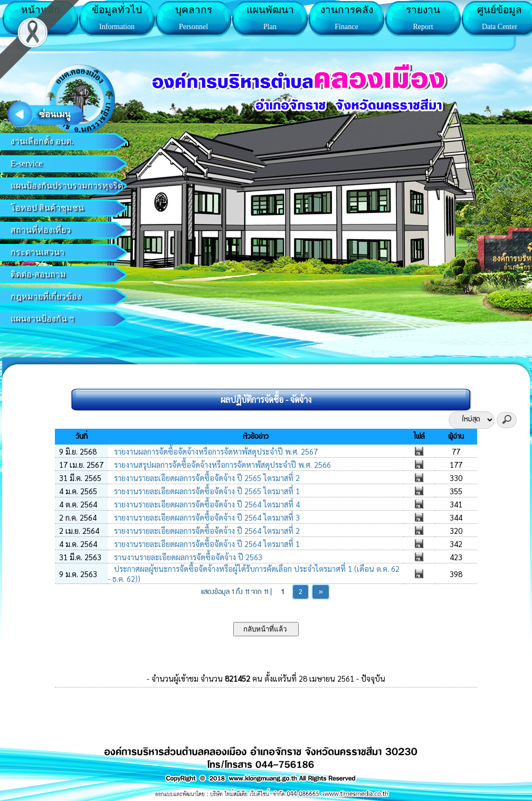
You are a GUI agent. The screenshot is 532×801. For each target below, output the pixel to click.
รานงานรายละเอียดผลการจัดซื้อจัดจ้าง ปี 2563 (187, 557)
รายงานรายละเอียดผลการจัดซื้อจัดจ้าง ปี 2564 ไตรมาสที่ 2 (206, 530)
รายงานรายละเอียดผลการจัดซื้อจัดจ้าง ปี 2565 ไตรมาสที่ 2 (206, 478)
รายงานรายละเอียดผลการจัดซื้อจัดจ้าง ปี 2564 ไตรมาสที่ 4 (206, 504)
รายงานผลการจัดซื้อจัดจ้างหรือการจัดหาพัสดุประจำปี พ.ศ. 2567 (215, 451)
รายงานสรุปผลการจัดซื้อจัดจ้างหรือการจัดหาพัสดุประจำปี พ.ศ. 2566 (221, 464)
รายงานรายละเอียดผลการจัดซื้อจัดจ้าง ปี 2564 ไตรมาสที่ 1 (206, 544)
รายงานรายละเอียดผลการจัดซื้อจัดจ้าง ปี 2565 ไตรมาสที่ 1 (206, 491)
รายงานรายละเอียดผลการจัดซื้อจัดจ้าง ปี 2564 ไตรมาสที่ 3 (206, 517)
